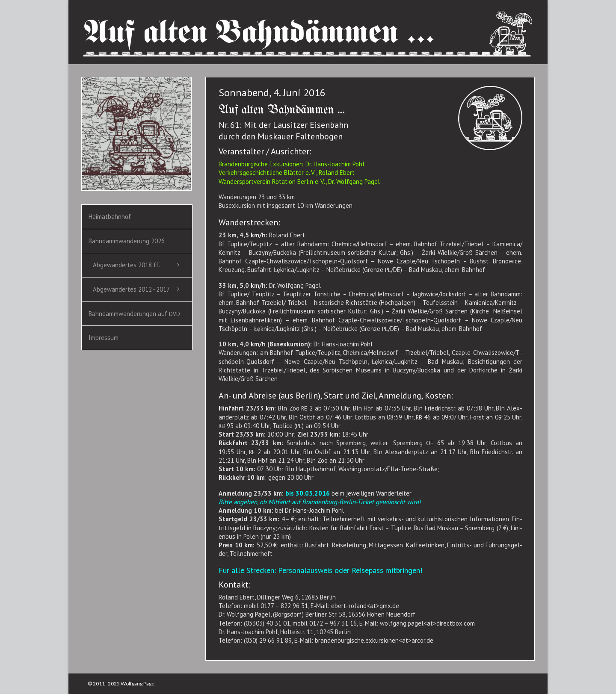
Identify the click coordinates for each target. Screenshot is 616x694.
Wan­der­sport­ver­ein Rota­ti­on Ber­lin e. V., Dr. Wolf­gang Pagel (299, 182)
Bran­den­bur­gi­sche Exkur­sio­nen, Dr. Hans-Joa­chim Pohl (292, 164)
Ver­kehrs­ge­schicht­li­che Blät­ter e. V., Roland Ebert (287, 173)
